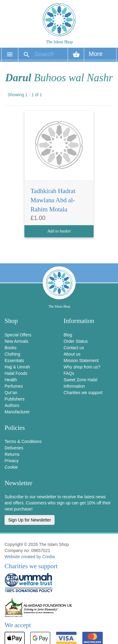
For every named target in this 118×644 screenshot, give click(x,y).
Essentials (14, 360)
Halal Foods (16, 373)
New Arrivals (16, 341)
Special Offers (18, 335)
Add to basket (59, 231)
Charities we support (83, 393)
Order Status (76, 341)
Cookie (11, 467)
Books (11, 348)
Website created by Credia (30, 557)
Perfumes (14, 386)
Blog (68, 335)
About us (72, 354)
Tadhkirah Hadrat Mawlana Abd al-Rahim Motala (53, 200)
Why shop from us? (82, 367)
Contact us (74, 348)
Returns (12, 454)
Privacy (12, 461)
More (96, 56)
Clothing (12, 354)
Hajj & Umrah (17, 367)
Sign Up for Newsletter (30, 520)
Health (11, 380)
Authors (12, 405)
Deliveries (14, 448)
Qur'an (11, 393)
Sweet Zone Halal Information (81, 383)
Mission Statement (81, 360)
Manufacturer (17, 412)
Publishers (14, 399)
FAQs (69, 373)
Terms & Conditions (23, 441)
